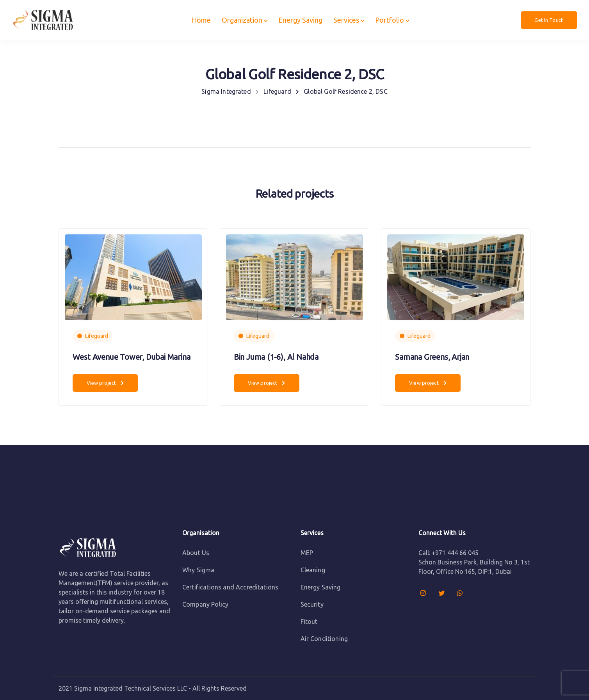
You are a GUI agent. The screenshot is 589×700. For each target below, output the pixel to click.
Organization (242, 20)
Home (201, 20)
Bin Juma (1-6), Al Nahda (276, 357)
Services (346, 20)
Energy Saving (300, 20)
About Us (196, 553)
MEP (307, 553)
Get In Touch (549, 20)
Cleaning (313, 570)
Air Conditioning (324, 639)
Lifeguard (97, 336)
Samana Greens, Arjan (432, 357)
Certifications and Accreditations (230, 587)
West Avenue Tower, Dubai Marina (132, 357)
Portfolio (390, 20)
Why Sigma (198, 570)
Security (312, 604)
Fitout (309, 621)
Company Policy (205, 604)
